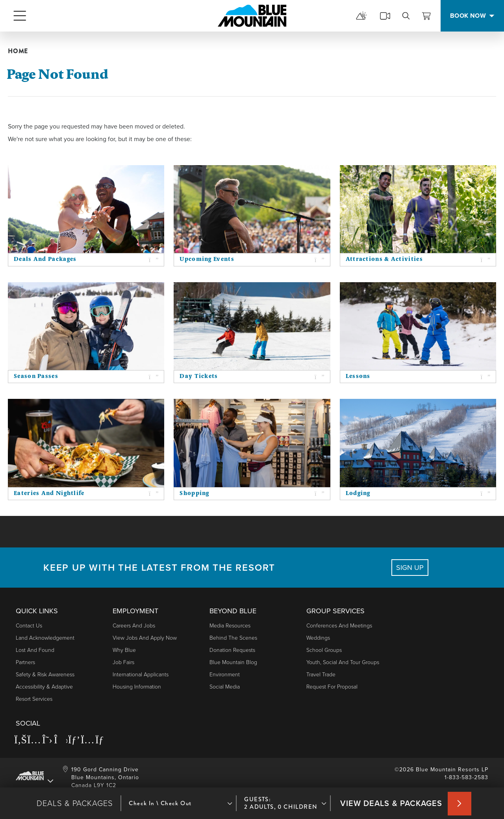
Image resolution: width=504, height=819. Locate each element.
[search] (406, 16)
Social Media (225, 687)
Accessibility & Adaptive (44, 687)
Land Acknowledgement (45, 638)
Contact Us (29, 626)
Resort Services (34, 699)
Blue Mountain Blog (233, 662)
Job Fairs (123, 662)
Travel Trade (321, 675)
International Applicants (141, 675)
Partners (25, 662)
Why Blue (124, 650)
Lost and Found (35, 650)
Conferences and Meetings (339, 626)
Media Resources (230, 626)
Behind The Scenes (233, 638)
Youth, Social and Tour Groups (343, 662)
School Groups (324, 650)
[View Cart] (426, 16)
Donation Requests (232, 650)
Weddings (318, 638)
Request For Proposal (332, 687)
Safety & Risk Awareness (45, 675)
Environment (225, 675)
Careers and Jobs (134, 626)
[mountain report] (361, 16)
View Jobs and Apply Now (145, 638)
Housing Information (137, 687)
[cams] (385, 16)
